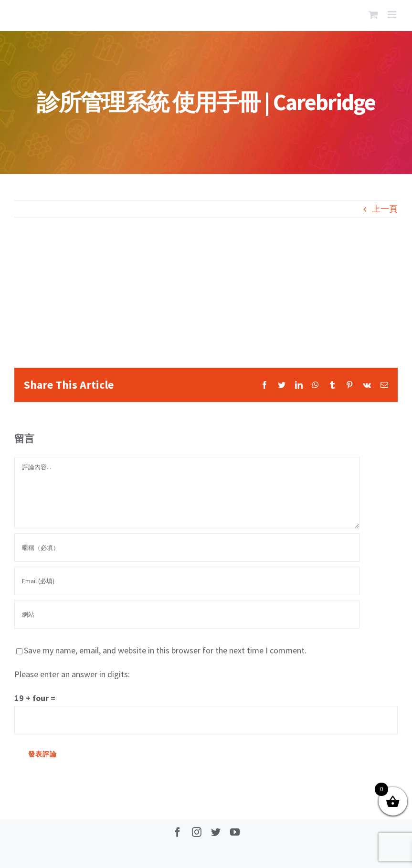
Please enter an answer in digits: (72, 674)
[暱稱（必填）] (187, 548)
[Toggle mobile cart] (373, 15)
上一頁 (385, 209)
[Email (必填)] (187, 581)
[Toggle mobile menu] (393, 15)
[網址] (187, 614)
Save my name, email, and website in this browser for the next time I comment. (165, 650)
